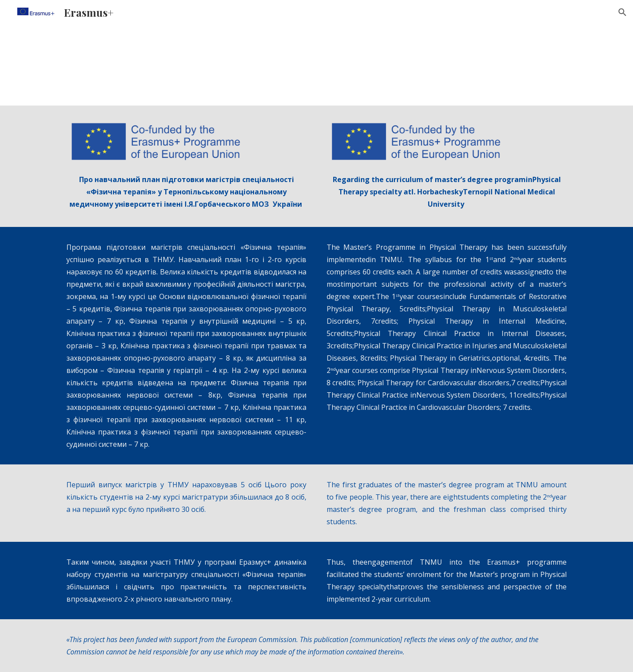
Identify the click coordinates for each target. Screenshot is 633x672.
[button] (622, 12)
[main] (186, 192)
